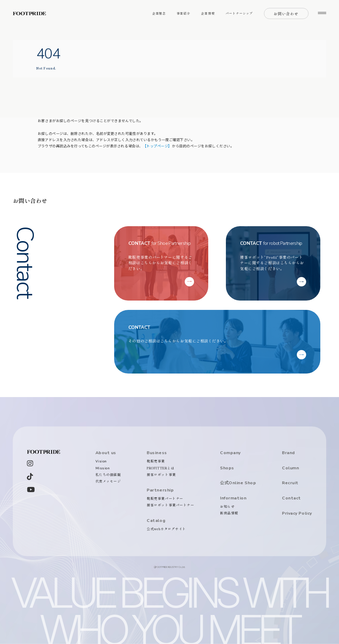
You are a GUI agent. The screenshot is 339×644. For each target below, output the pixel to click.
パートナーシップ (239, 13)
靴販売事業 (156, 461)
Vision (101, 461)
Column (290, 468)
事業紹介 (184, 13)
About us (106, 453)
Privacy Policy (297, 513)
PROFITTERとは (161, 468)
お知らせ (227, 506)
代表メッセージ (108, 481)
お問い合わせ (286, 13)
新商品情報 (229, 513)
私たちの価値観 (108, 475)
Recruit (290, 483)
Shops (227, 468)
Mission (103, 468)
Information (233, 498)
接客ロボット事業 (161, 475)
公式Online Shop (238, 483)
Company (230, 453)
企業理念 (159, 13)
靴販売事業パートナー (165, 498)
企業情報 (208, 13)
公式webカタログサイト (166, 529)
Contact (291, 498)
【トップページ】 (157, 146)
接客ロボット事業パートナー (170, 505)
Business (157, 453)
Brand (288, 453)
